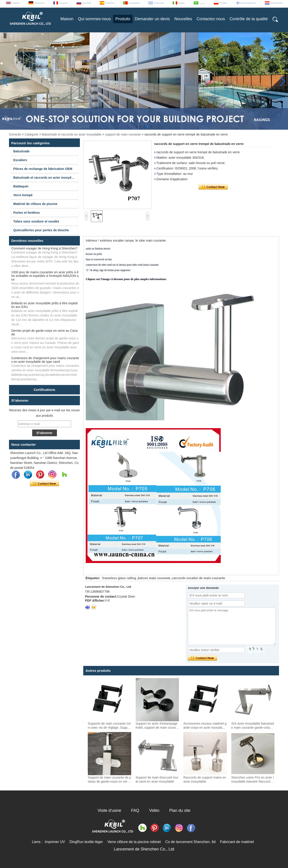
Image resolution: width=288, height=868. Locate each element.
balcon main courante (154, 578)
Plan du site (180, 810)
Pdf (107, 601)
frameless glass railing (119, 578)
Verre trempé (23, 195)
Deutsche (39, 3)
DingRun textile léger (86, 842)
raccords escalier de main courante (199, 578)
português (134, 3)
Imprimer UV (55, 842)
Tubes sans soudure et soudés (36, 221)
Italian (181, 3)
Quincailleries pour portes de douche (41, 230)
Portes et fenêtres (27, 213)
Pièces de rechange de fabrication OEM (43, 169)
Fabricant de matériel (237, 842)
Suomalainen (249, 3)
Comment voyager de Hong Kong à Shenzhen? (44, 248)
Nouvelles (183, 19)
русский (87, 3)
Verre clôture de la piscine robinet (134, 842)
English (16, 3)
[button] (137, 127)
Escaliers (20, 160)
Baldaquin (21, 186)
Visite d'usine (109, 810)
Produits (123, 19)
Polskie (223, 3)
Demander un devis (152, 19)
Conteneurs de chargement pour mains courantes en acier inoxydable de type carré (45, 360)
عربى (202, 3)
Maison (67, 19)
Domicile (15, 134)
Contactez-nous (211, 19)
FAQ (135, 810)
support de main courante (123, 134)
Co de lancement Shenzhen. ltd (190, 842)
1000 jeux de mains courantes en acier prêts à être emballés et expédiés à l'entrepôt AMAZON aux (45, 276)
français (63, 3)
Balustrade (21, 151)
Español (110, 3)
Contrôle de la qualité (249, 19)
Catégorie (32, 134)
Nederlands (277, 3)
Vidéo (154, 810)
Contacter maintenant (44, 484)
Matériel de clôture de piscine (35, 204)
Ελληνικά (159, 3)
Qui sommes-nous (94, 19)
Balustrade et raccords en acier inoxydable (72, 134)
